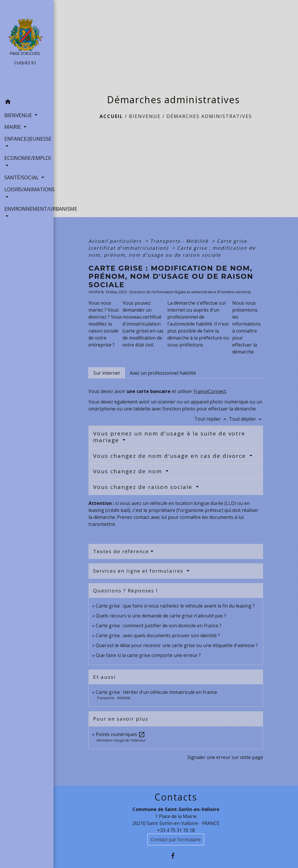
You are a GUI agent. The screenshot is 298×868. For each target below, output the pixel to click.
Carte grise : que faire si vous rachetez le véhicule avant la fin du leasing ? (175, 606)
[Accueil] (27, 48)
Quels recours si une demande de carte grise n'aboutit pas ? (161, 616)
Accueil (111, 116)
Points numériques (120, 734)
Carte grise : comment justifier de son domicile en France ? (159, 626)
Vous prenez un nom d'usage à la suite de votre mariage (169, 437)
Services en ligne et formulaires (139, 571)
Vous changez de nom (129, 471)
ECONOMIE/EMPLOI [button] (27, 158)
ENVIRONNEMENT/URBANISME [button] (27, 209)
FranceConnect (210, 391)
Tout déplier (246, 419)
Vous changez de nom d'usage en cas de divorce (171, 456)
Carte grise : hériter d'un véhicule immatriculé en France (156, 692)
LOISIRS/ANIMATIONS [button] (27, 189)
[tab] (107, 373)
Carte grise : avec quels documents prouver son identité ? (158, 635)
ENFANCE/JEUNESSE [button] (27, 139)
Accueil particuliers (116, 241)
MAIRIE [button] (13, 127)
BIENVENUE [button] (19, 115)
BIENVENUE (145, 116)
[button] (27, 103)
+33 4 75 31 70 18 (176, 830)
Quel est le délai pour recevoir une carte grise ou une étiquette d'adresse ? (177, 645)
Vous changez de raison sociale (144, 487)
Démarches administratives (209, 116)
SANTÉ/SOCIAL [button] (22, 177)
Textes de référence (121, 551)
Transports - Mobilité (180, 241)
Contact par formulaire (176, 840)
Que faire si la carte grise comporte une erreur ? (148, 655)
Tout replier (212, 419)
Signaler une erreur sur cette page (225, 757)
